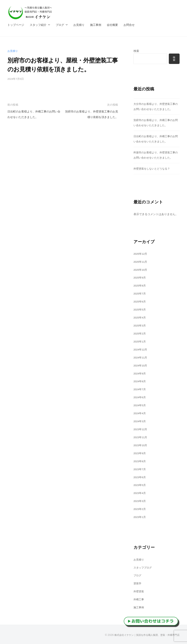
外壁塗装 (139, 591)
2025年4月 (140, 318)
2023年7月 (140, 469)
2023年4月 (140, 493)
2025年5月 (140, 310)
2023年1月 (140, 517)
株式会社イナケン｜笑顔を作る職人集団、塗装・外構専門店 (144, 635)
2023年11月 (141, 437)
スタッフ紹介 (38, 25)
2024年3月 (140, 421)
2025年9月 (140, 278)
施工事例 (96, 25)
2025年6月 (140, 302)
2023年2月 (140, 509)
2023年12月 (141, 429)
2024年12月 (141, 349)
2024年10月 (141, 365)
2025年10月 (141, 270)
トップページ (16, 25)
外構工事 (139, 599)
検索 (136, 51)
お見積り (79, 25)
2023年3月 (140, 501)
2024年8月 (140, 381)
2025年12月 (141, 254)
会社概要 (112, 25)
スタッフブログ (143, 567)
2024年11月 (141, 357)
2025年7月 (140, 294)
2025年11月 (141, 262)
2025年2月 (140, 333)
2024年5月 (140, 405)
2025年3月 (140, 325)
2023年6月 (140, 477)
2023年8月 (140, 461)
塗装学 (138, 583)
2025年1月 (140, 341)
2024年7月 (140, 389)
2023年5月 (140, 485)
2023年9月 (140, 453)
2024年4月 (140, 413)
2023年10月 (141, 445)
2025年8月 (140, 286)
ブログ (60, 25)
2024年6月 (140, 397)
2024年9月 (140, 373)
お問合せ (129, 25)
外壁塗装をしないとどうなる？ (153, 169)
